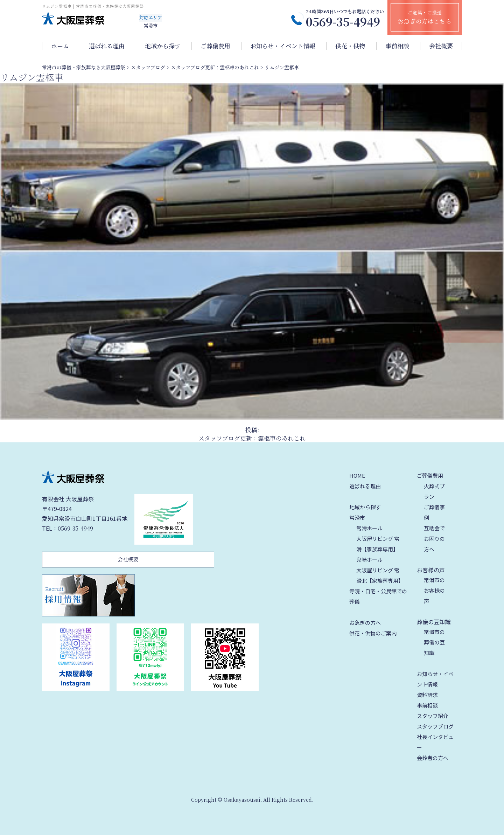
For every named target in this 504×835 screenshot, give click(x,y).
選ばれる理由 (107, 46)
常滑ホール (369, 528)
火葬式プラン (434, 491)
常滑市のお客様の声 (434, 590)
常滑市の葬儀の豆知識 (434, 642)
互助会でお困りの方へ (434, 539)
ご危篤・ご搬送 (425, 17)
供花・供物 (350, 46)
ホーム (60, 46)
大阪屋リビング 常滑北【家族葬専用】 (380, 575)
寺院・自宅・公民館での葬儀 (378, 596)
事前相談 (397, 46)
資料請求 (427, 695)
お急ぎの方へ (365, 623)
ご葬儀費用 (215, 46)
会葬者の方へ (433, 758)
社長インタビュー (435, 742)
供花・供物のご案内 (373, 633)
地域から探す (163, 46)
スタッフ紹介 (433, 716)
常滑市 (357, 517)
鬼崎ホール (369, 560)
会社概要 (441, 46)
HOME (357, 475)
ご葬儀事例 (434, 512)
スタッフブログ (435, 726)
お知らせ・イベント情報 (283, 46)
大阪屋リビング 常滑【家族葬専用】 (378, 544)
